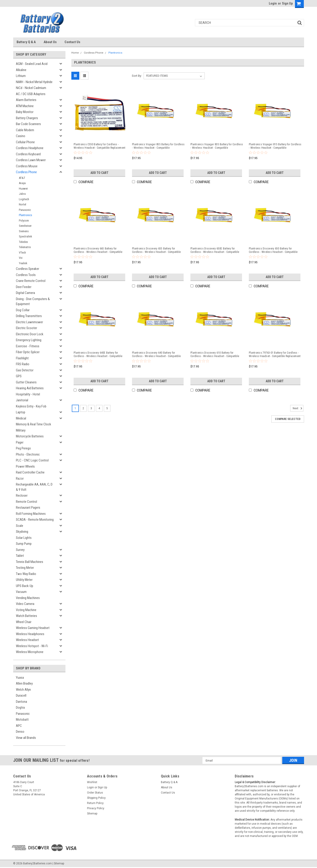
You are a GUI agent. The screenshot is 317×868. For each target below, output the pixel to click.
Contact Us (72, 42)
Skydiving (22, 532)
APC (19, 726)
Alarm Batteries (26, 100)
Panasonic (25, 210)
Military (21, 430)
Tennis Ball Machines (30, 562)
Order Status (95, 793)
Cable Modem (25, 130)
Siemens (24, 231)
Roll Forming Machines (31, 514)
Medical (21, 418)
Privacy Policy (96, 808)
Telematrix (25, 247)
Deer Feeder (24, 287)
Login (273, 3)
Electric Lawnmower (29, 322)
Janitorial (22, 400)
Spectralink (25, 236)
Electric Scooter (26, 328)
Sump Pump (24, 544)
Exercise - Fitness (28, 346)
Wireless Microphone (30, 652)
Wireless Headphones (30, 634)
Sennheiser (25, 226)
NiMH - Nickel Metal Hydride (34, 82)
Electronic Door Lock (30, 334)
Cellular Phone (25, 142)
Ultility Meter (24, 580)
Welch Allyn (23, 690)
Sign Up (287, 3)
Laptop (21, 412)
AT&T (22, 178)
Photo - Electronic (28, 454)
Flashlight (22, 358)
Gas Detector (25, 370)
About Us (50, 42)
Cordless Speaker (27, 269)
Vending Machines (28, 598)
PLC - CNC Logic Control (32, 460)
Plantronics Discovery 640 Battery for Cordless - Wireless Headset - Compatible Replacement (156, 355)
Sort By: (137, 76)
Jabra (22, 194)
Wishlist (92, 782)
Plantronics (25, 215)
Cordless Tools (26, 275)
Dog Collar (23, 310)
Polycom (24, 221)
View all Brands (26, 738)
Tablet (20, 556)
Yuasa (20, 678)
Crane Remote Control (31, 281)
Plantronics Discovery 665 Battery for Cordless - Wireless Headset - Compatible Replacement (98, 250)
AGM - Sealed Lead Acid (32, 64)
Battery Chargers (27, 118)
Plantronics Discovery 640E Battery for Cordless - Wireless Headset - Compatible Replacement (98, 355)
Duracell (21, 695)
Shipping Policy (96, 798)
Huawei (23, 189)
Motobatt (22, 720)
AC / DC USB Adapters (31, 94)
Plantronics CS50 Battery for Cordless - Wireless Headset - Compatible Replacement (99, 146)
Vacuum (21, 592)
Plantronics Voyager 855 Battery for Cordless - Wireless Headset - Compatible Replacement (158, 146)
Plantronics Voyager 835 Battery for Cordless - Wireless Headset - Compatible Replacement (217, 146)
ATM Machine (25, 106)
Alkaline (21, 70)
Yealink (23, 263)
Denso (20, 732)
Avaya (22, 183)
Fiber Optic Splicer (28, 352)
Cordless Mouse (27, 166)
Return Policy (95, 803)
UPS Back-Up (25, 586)
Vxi (21, 258)
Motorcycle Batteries (30, 436)
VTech (22, 253)
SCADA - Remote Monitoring (35, 520)
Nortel (22, 204)
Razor (20, 478)
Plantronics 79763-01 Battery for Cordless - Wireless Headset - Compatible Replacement (275, 354)
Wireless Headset (27, 640)
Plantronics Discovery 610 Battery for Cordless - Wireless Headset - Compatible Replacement (215, 355)
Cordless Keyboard (28, 154)
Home (75, 53)
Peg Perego (23, 448)
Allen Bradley (24, 683)
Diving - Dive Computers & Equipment (33, 302)
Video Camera (25, 604)
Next (298, 408)
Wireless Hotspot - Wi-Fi (32, 646)
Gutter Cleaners (26, 382)
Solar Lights (24, 538)
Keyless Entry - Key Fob (31, 406)
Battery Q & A (26, 42)
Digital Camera (25, 293)
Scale (20, 526)
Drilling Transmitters (29, 316)
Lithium (21, 76)
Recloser (22, 496)
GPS (19, 376)
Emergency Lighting (29, 340)
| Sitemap (58, 863)
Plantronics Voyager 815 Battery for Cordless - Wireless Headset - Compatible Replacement (275, 146)
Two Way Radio (26, 574)
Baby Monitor (25, 112)
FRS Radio (23, 364)
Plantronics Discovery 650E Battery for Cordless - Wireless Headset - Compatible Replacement (215, 250)
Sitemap (92, 814)
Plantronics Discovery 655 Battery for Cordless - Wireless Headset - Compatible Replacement (156, 250)
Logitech (24, 199)
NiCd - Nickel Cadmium (31, 88)
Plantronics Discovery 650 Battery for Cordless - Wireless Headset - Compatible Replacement (273, 250)
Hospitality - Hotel (28, 394)
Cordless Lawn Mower (31, 160)
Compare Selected (288, 419)
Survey (20, 550)
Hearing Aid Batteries (30, 388)
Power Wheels (25, 466)
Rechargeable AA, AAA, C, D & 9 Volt (34, 487)
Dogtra (20, 708)
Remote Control (26, 502)
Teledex (23, 242)
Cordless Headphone (30, 148)
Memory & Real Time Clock (34, 424)
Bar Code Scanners (28, 124)
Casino (21, 136)
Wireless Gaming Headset (33, 628)
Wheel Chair (24, 622)
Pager (20, 442)
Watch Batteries (26, 616)
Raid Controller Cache (30, 472)
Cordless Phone (26, 172)
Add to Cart (99, 173)
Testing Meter (25, 568)
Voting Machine (26, 610)
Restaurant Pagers (28, 508)
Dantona (21, 702)
